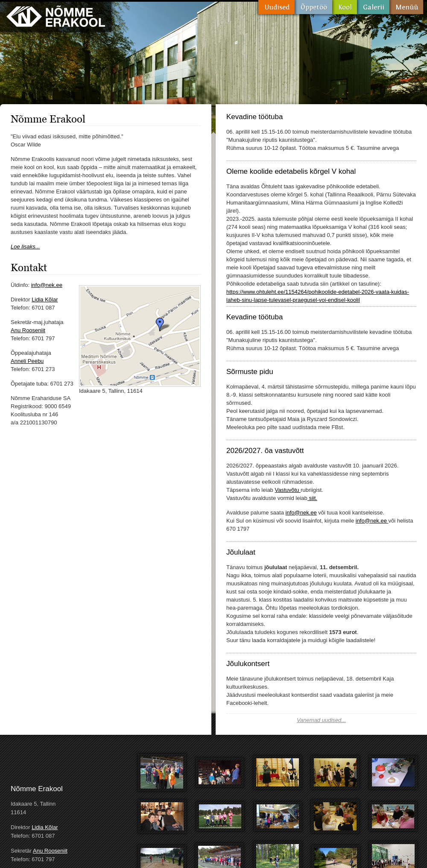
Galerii (373, 7)
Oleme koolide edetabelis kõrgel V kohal (291, 171)
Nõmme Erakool (56, 16)
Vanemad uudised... (321, 720)
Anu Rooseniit (28, 330)
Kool (345, 7)
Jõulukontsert (248, 664)
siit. (312, 498)
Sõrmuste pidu (250, 372)
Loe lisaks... (25, 247)
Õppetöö (313, 7)
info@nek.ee (47, 285)
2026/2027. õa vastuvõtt (265, 451)
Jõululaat (241, 552)
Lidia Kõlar (45, 300)
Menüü (406, 7)
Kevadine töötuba (254, 117)
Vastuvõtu (287, 490)
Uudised (276, 7)
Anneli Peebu (27, 361)
